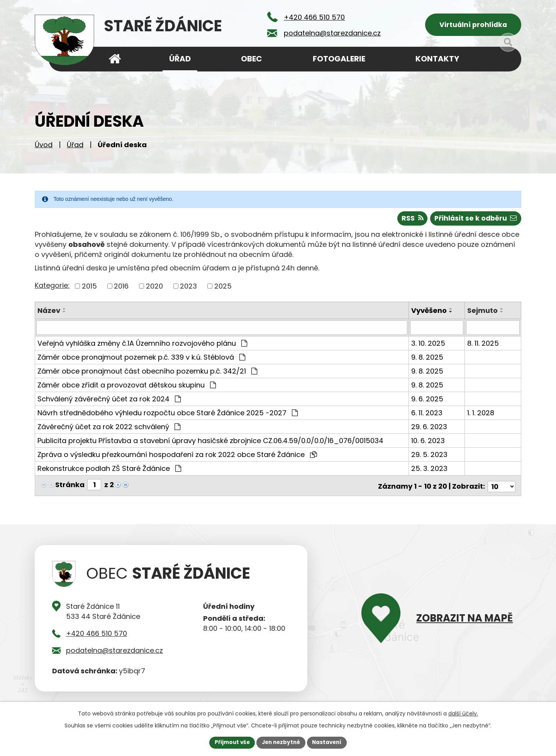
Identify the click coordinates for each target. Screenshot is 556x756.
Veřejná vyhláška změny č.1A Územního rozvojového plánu (142, 345)
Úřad (75, 147)
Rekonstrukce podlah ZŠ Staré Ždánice (109, 470)
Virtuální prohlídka (473, 25)
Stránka (70, 487)
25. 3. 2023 (430, 470)
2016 (121, 288)
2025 (223, 288)
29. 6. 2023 (430, 429)
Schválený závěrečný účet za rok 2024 (109, 401)
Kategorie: (52, 287)
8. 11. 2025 (483, 345)
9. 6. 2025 (428, 401)
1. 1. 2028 (481, 415)
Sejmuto (483, 312)
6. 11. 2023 (427, 415)
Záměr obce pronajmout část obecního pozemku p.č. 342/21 (147, 373)
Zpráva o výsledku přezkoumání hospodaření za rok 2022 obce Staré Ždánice (177, 456)
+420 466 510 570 (97, 633)
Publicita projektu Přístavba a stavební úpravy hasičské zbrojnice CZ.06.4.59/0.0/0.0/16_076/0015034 (210, 443)
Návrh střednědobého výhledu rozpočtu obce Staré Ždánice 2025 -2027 (168, 415)
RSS (410, 220)
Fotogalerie (339, 59)
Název (49, 312)
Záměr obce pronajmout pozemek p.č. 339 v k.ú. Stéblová (141, 359)
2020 (154, 288)
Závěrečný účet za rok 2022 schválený (109, 429)
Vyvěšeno (429, 312)
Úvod (44, 147)
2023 (188, 288)
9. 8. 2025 (428, 359)
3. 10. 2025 (429, 345)
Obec (252, 59)
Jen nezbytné (281, 742)
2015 (89, 288)
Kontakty (437, 59)
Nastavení (329, 742)
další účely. (463, 713)
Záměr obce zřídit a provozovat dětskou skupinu (127, 387)
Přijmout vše (230, 742)
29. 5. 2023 (430, 456)
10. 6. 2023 (428, 443)
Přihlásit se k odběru (475, 220)
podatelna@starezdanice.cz (114, 650)
